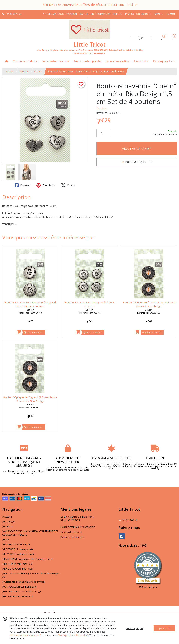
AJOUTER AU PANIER (137, 149)
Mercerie (24, 72)
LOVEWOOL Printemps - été (18, 549)
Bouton (38, 72)
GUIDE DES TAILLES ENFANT (18, 596)
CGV (6, 540)
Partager (23, 185)
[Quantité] (103, 133)
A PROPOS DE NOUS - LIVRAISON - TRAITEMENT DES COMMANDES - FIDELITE (30, 533)
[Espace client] (151, 37)
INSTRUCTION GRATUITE (16, 544)
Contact (171, 14)
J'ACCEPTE (164, 628)
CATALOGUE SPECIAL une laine (19, 587)
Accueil (10, 72)
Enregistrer (46, 185)
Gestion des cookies (71, 532)
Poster (68, 185)
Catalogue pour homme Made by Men (23, 582)
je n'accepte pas (134, 628)
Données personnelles (72, 537)
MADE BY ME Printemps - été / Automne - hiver (28, 559)
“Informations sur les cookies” (25, 635)
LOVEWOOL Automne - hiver (18, 554)
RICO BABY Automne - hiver (18, 569)
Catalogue (9, 522)
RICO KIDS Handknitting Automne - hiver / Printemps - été (31, 575)
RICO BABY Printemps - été (17, 564)
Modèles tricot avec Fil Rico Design (22, 592)
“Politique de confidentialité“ (73, 635)
